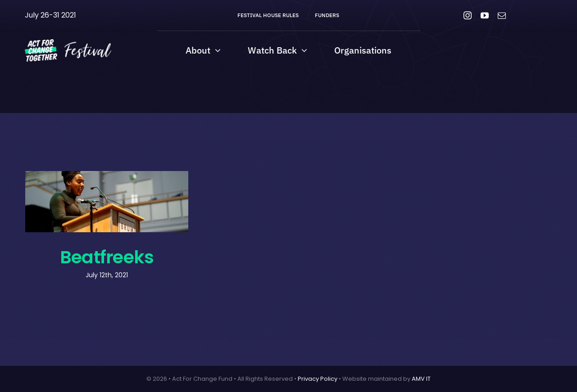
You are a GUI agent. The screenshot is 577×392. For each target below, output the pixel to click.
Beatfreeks (107, 257)
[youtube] (485, 15)
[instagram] (468, 15)
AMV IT (421, 379)
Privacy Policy (318, 379)
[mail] (502, 15)
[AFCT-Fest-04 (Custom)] (68, 43)
